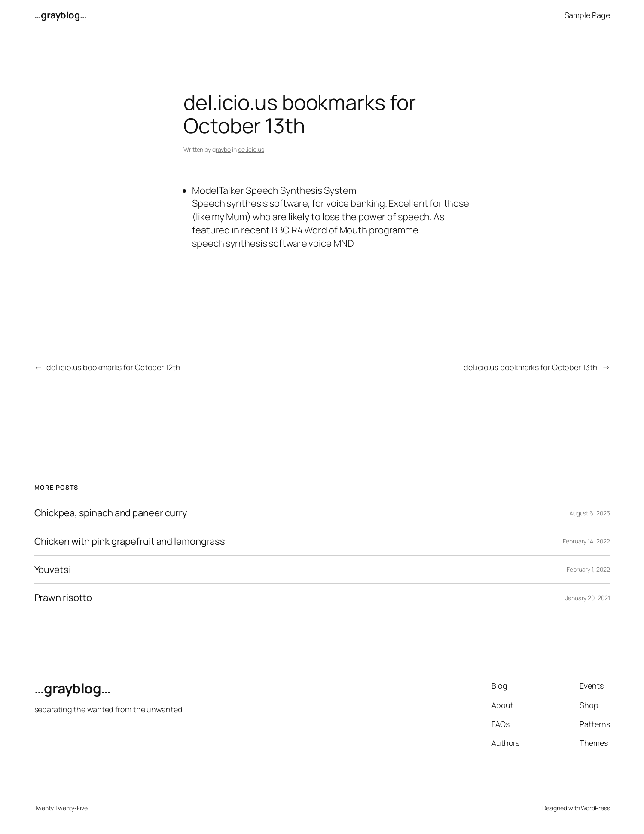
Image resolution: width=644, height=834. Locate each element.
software (288, 243)
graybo (221, 149)
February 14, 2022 (586, 541)
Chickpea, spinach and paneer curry (111, 513)
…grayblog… (61, 15)
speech (208, 243)
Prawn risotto (63, 598)
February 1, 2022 (588, 569)
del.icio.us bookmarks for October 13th (530, 367)
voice (320, 243)
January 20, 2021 (588, 598)
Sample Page (587, 15)
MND (344, 243)
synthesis (246, 243)
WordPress (595, 808)
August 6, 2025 (590, 513)
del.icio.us (251, 149)
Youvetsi (53, 570)
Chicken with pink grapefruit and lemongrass (130, 541)
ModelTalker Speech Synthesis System (274, 190)
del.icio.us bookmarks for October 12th (113, 367)
